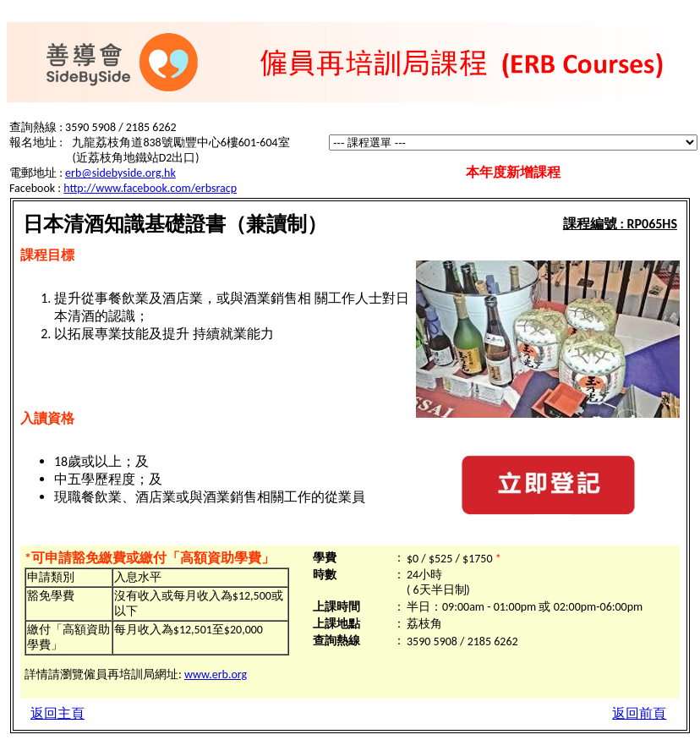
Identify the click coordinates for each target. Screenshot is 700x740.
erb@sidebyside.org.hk (120, 173)
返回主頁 (57, 713)
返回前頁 (639, 713)
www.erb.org (216, 674)
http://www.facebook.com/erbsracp (150, 188)
